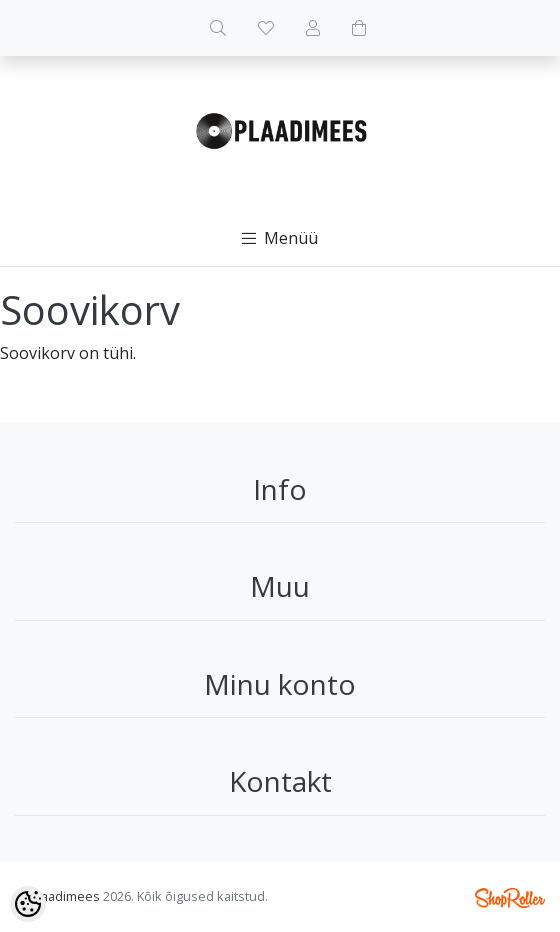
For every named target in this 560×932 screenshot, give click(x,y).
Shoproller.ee (510, 898)
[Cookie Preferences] (28, 904)
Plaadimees (65, 896)
